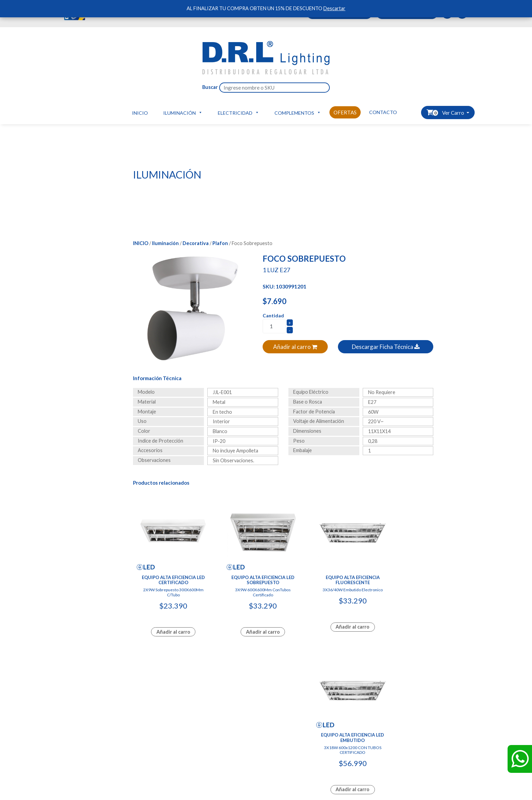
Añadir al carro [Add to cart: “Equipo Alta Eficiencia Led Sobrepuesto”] (244, 617)
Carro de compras (153, 723)
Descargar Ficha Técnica (386, 347)
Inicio (140, 113)
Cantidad (273, 315)
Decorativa (196, 243)
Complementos (298, 112)
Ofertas (345, 112)
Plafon (220, 243)
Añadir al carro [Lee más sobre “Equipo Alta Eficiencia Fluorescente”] (321, 617)
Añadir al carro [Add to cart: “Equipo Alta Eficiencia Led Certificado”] (166, 617)
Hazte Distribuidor (153, 716)
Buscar (210, 87)
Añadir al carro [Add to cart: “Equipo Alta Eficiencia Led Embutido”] (399, 617)
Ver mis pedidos (150, 731)
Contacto (383, 112)
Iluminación (183, 112)
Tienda (140, 738)
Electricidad (239, 112)
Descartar (334, 8)
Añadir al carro (295, 347)
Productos (76, 723)
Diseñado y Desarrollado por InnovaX (266, 657)
